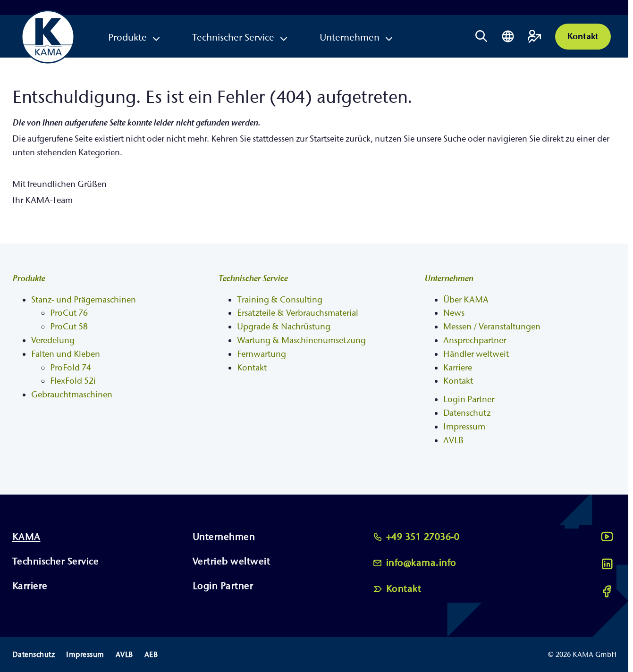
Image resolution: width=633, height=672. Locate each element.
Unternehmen (350, 38)
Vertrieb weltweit (232, 561)
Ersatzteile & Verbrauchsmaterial (298, 313)
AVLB (453, 441)
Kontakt (583, 36)
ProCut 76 (69, 313)
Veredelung (53, 340)
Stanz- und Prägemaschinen (84, 300)
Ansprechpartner (475, 340)
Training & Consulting (280, 300)
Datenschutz (467, 413)
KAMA (26, 537)
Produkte (127, 38)
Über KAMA (466, 300)
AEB (151, 655)
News (454, 313)
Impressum (464, 427)
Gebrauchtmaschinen (72, 395)
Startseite (327, 139)
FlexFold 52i (73, 381)
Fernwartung (262, 354)
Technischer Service (233, 38)
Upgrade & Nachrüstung (284, 327)
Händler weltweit (476, 354)
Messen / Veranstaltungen (492, 327)
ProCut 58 (69, 327)
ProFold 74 (71, 368)
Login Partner (469, 399)
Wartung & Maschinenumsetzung (301, 340)
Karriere (458, 368)
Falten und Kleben (66, 354)
